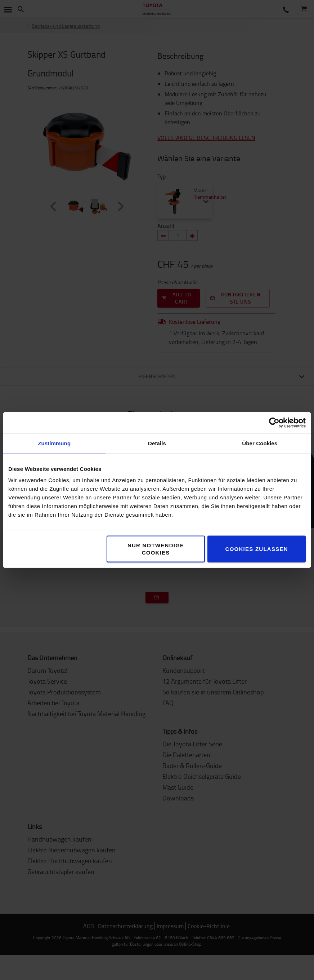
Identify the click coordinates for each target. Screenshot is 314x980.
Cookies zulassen (257, 549)
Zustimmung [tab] (54, 443)
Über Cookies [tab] (260, 443)
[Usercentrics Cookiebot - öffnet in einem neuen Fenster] (274, 423)
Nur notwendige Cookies (156, 549)
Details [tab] (157, 443)
